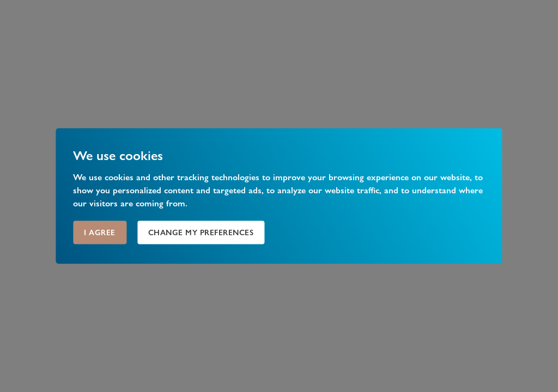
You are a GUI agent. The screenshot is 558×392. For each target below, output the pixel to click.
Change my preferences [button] (201, 232)
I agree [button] (100, 232)
